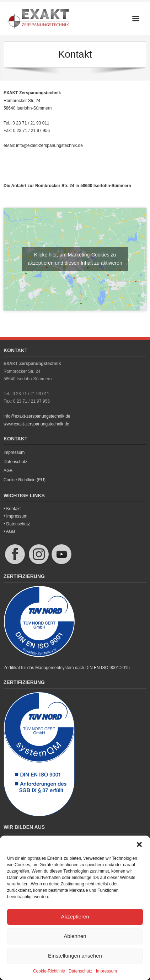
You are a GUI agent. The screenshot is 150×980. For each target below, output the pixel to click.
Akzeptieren (75, 917)
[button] (139, 844)
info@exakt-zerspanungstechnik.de (49, 145)
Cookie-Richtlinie (49, 971)
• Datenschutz (17, 524)
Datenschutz (81, 971)
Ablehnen (75, 936)
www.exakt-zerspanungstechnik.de (36, 424)
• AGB (9, 531)
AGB (8, 471)
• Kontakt (12, 509)
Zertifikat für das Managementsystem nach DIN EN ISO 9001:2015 (67, 668)
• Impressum (15, 516)
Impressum (106, 971)
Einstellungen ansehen (75, 956)
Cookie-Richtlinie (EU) (25, 480)
